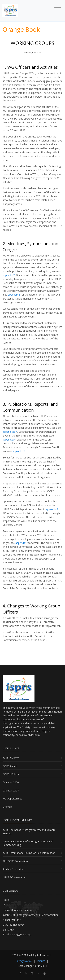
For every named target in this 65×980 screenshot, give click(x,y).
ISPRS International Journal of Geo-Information (29, 853)
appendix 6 (51, 509)
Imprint (41, 961)
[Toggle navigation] (58, 7)
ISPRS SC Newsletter (14, 877)
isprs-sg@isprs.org (20, 934)
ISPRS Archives (11, 758)
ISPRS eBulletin (11, 774)
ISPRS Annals (10, 766)
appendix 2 (9, 275)
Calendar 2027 (11, 790)
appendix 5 (9, 440)
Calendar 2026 (11, 782)
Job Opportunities (12, 799)
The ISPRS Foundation (15, 861)
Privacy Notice (24, 961)
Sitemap (7, 807)
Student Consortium (14, 869)
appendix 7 (21, 543)
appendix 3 (14, 295)
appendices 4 (10, 432)
